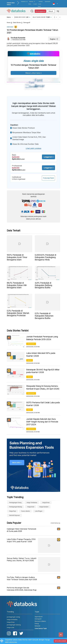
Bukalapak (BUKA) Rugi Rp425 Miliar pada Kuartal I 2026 (43, 371)
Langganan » (48, 157)
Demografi (27, 22)
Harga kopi (13, 511)
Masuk (51, 11)
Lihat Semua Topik (41, 628)
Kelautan (38, 626)
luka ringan (39, 511)
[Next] (60, 17)
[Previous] (56, 17)
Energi (37, 623)
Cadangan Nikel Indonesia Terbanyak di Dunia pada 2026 (22, 530)
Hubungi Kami (48, 178)
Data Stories (17, 22)
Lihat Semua (55, 523)
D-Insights (35, 3)
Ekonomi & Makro (40, 621)
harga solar (31, 507)
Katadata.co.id (24, 1)
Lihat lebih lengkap (33, 148)
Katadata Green (31, 3)
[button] (55, 4)
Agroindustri (39, 617)
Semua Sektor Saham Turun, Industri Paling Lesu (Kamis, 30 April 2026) (22, 559)
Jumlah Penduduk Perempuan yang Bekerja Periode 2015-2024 (42, 338)
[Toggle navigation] (58, 11)
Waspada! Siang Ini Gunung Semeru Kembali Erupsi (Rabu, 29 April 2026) (43, 387)
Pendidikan (31, 429)
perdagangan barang (16, 507)
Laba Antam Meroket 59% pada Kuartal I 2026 (41, 355)
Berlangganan (40, 11)
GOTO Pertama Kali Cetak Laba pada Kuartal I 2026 (43, 404)
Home (9, 22)
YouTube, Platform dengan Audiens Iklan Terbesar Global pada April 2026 (22, 578)
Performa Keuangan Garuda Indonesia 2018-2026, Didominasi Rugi (22, 589)
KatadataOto (48, 1)
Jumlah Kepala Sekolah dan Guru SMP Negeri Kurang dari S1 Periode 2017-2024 (42, 422)
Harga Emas (46, 503)
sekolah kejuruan (14, 515)
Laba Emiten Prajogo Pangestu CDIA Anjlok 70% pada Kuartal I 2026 (21, 540)
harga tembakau (32, 503)
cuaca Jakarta (25, 511)
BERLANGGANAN (60, 641)
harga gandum (44, 507)
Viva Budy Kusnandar (18, 38)
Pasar (30, 360)
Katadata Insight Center (40, 4)
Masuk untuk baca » (33, 73)
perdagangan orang (15, 503)
